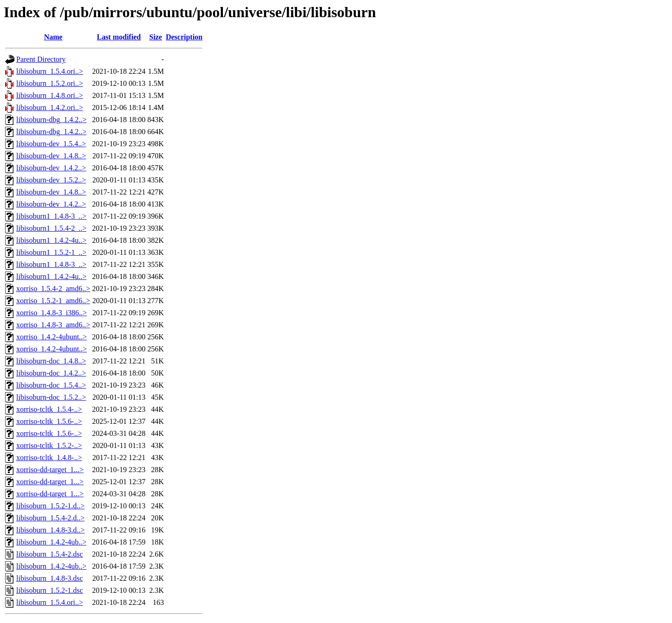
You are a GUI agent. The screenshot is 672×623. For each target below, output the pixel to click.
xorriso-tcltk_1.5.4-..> (49, 409)
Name (53, 37)
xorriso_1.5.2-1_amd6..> (53, 301)
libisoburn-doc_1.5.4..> (51, 385)
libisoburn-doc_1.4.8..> (51, 361)
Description (184, 37)
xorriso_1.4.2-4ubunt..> (52, 337)
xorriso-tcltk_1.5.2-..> (49, 445)
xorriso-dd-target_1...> (50, 470)
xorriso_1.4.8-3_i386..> (52, 313)
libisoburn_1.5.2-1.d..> (50, 506)
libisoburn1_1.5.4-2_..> (51, 228)
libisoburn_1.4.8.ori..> (50, 95)
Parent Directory (41, 59)
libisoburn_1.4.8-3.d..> (50, 530)
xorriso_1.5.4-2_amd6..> (53, 289)
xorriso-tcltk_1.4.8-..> (49, 458)
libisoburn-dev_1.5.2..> (51, 180)
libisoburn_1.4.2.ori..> (50, 107)
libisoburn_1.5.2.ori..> (50, 83)
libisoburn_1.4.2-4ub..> (51, 542)
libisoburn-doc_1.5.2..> (51, 397)
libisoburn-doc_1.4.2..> (51, 373)
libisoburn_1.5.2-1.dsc (50, 590)
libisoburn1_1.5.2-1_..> (51, 252)
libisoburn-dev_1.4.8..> (51, 156)
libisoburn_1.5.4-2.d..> (50, 518)
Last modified (119, 37)
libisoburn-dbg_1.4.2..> (51, 120)
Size (156, 37)
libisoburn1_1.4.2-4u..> (51, 240)
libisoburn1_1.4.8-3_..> (51, 216)
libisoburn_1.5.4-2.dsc (50, 554)
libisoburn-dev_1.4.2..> (51, 168)
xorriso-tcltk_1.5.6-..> (49, 421)
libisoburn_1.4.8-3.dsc (50, 578)
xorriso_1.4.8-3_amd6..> (53, 325)
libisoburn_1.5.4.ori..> (50, 71)
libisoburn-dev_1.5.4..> (51, 144)
